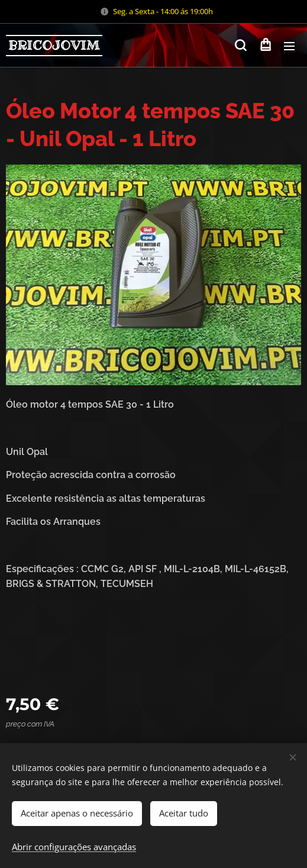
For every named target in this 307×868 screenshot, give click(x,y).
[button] (240, 46)
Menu (289, 46)
